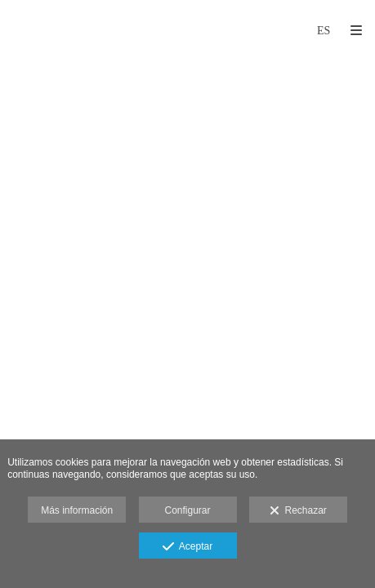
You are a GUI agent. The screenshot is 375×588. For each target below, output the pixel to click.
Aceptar (187, 547)
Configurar (187, 510)
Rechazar (298, 511)
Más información (77, 510)
